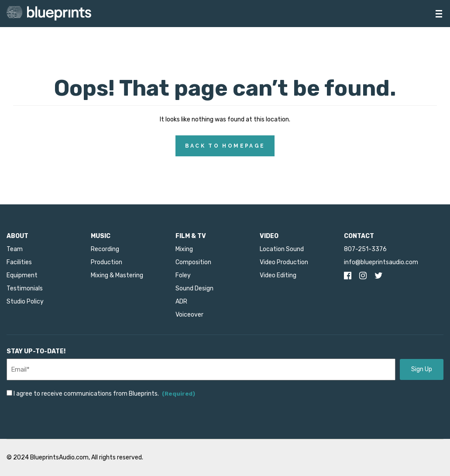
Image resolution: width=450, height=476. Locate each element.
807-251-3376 (365, 249)
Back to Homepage (225, 146)
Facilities (19, 262)
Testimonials (25, 288)
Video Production (284, 262)
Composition (193, 262)
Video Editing (278, 275)
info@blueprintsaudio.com (381, 262)
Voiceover (189, 315)
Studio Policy (25, 302)
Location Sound (282, 249)
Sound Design (194, 288)
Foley (183, 275)
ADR (181, 302)
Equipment (22, 275)
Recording (105, 249)
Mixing (184, 249)
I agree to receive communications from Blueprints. (104, 394)
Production (106, 262)
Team (15, 249)
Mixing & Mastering (117, 275)
